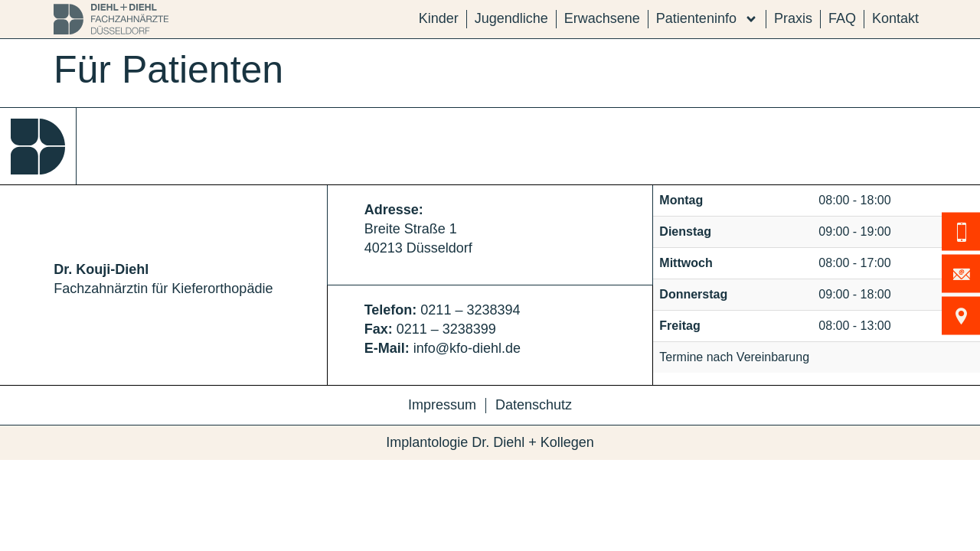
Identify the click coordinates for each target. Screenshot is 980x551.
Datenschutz (534, 405)
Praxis (793, 18)
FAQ (842, 18)
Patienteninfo (707, 19)
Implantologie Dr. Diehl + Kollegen (490, 442)
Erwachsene (602, 18)
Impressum (442, 405)
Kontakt (895, 18)
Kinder (439, 18)
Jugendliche (511, 18)
